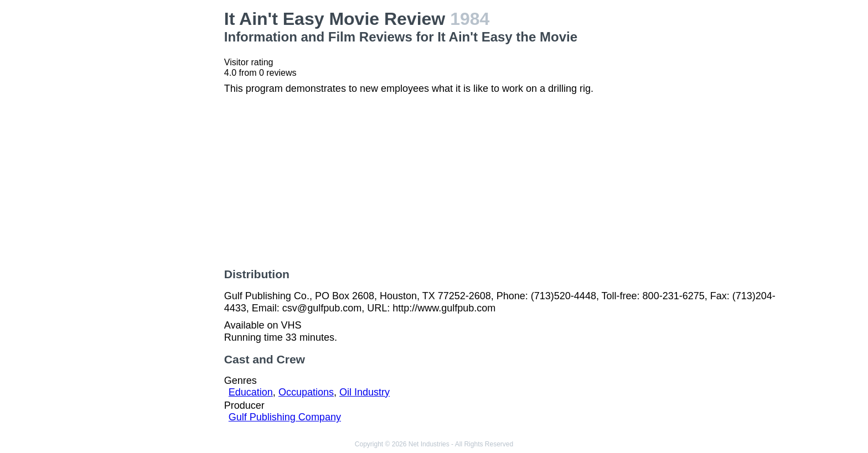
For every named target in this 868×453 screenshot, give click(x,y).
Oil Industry (365, 392)
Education (251, 392)
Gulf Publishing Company (285, 417)
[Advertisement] (151, 175)
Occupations (306, 392)
